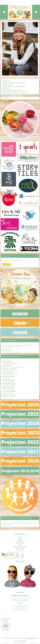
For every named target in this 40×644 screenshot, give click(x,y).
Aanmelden (6, 265)
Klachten (20, 545)
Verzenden (20, 541)
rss (26, 638)
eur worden (7, 618)
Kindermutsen (6, 81)
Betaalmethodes (20, 548)
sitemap (23, 638)
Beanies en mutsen (7, 84)
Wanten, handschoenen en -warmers (12, 90)
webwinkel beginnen (32, 638)
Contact (20, 537)
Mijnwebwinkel (23, 641)
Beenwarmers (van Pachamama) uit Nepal (14, 86)
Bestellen (20, 539)
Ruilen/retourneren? (20, 543)
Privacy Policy (20, 550)
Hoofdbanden (6, 88)
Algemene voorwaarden (20, 546)
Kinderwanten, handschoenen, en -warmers (14, 83)
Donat (2, 618)
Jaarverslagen (4, 620)
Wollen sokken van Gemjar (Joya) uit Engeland (14, 92)
